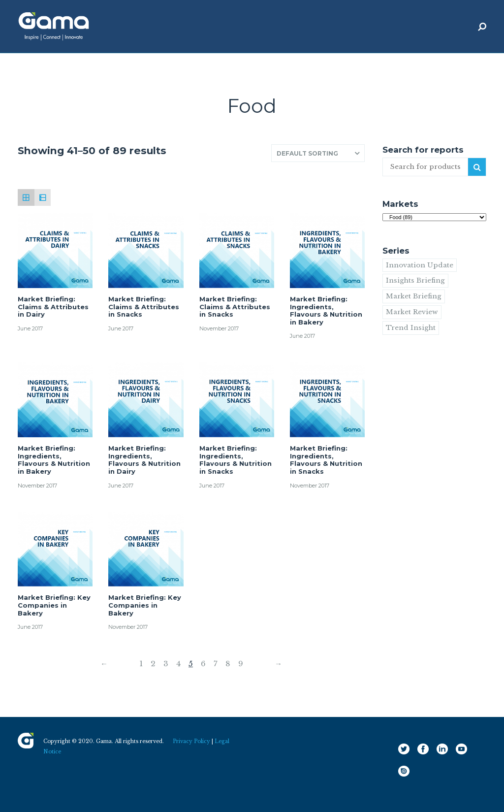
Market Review (412, 312)
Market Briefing (414, 296)
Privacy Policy (191, 741)
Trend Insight (411, 328)
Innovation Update (420, 265)
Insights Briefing (415, 280)
